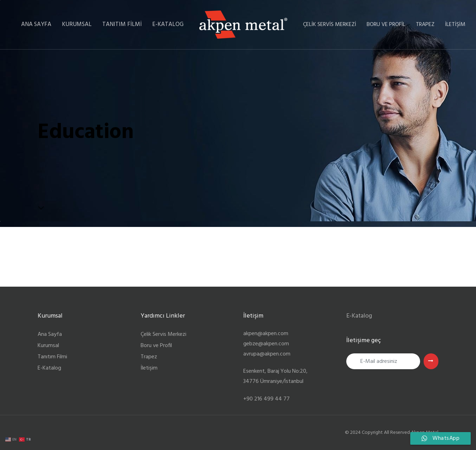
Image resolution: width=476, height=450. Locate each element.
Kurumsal (48, 346)
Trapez (149, 357)
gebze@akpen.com (266, 344)
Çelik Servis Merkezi (163, 334)
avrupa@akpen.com (267, 354)
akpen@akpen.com (266, 334)
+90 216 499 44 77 (266, 399)
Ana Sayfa (50, 334)
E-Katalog (49, 368)
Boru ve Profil (156, 346)
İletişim (149, 368)
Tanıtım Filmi (52, 357)
